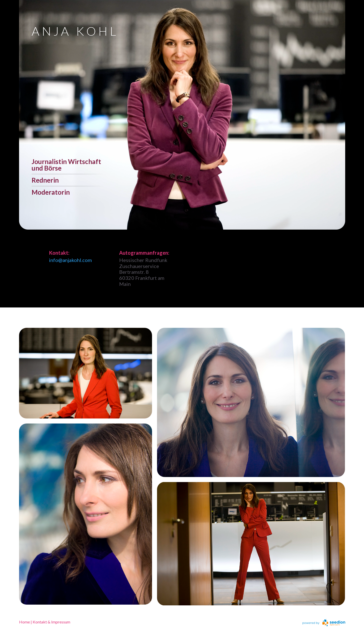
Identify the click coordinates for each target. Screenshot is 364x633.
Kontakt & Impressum (51, 622)
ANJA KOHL (75, 31)
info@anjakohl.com (70, 260)
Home (24, 622)
